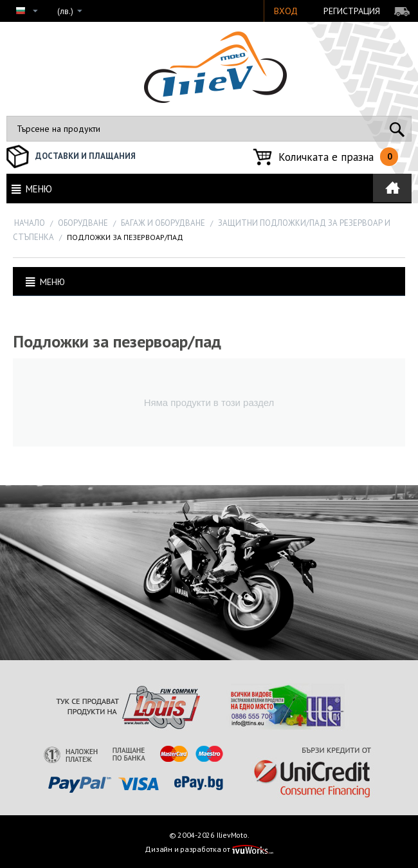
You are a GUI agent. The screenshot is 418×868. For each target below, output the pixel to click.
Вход (286, 11)
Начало (30, 223)
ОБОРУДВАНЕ (83, 223)
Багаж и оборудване (163, 223)
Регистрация (352, 11)
